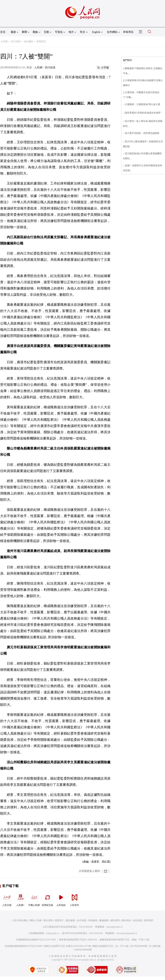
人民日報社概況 (20, 920)
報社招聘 (48, 920)
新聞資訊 (41, 41)
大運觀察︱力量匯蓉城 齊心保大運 (142, 104)
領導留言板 (47, 899)
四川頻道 (16, 41)
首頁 (3, 32)
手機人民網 (34, 899)
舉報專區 (128, 32)
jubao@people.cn (115, 927)
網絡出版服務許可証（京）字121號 (110, 946)
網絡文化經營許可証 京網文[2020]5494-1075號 (68, 946)
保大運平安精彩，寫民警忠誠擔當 (142, 133)
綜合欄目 (29, 41)
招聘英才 (59, 920)
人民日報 (7, 899)
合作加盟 (82, 920)
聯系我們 (149, 920)
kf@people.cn (53, 933)
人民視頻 (61, 899)
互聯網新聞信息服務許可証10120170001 (36, 940)
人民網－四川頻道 (45, 67)
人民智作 (74, 899)
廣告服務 (70, 920)
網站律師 (126, 920)
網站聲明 (115, 920)
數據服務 (104, 920)
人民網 (4, 41)
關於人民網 (36, 920)
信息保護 (137, 920)
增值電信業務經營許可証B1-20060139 (78, 940)
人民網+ (20, 899)
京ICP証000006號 (139, 946)
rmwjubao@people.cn (127, 933)
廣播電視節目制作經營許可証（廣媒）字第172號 (124, 940)
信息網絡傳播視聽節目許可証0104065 (24, 946)
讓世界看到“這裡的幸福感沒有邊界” (143, 113)
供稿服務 (93, 920)
